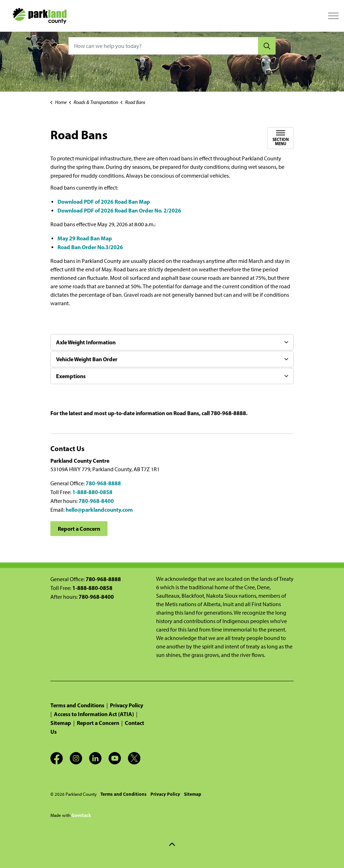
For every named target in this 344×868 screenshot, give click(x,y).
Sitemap (61, 723)
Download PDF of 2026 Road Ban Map (104, 202)
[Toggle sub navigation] (281, 138)
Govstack (81, 815)
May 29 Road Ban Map (85, 238)
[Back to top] (172, 844)
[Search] (267, 46)
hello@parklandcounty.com (99, 510)
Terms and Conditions (77, 705)
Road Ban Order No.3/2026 (90, 247)
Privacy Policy (127, 705)
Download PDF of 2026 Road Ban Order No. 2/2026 (119, 210)
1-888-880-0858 (92, 492)
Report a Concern (79, 529)
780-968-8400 (96, 501)
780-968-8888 (103, 483)
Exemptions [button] (71, 376)
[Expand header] (333, 16)
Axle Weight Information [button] (86, 342)
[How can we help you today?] (172, 46)
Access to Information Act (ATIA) (94, 714)
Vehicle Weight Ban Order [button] (87, 359)
